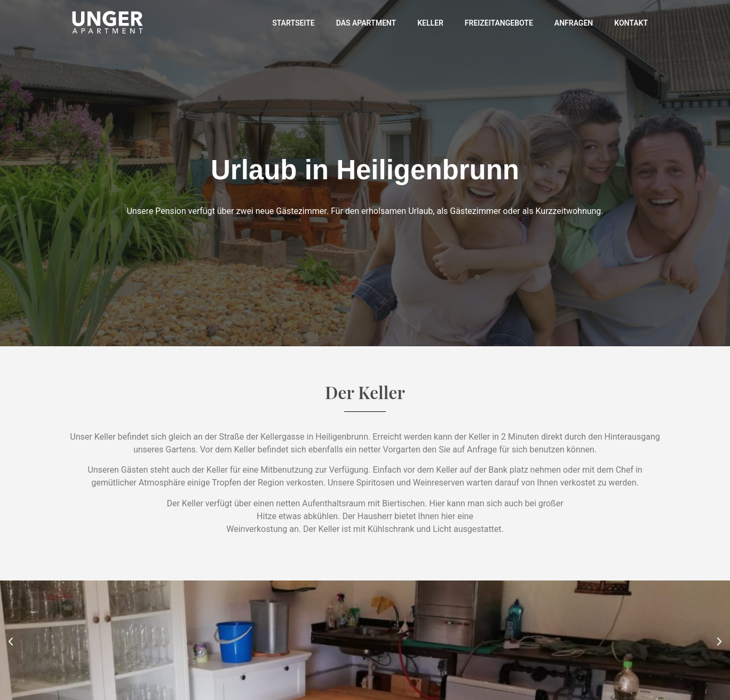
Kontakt (631, 23)
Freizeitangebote (499, 23)
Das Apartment (366, 23)
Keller (430, 23)
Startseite (293, 23)
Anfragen (574, 23)
